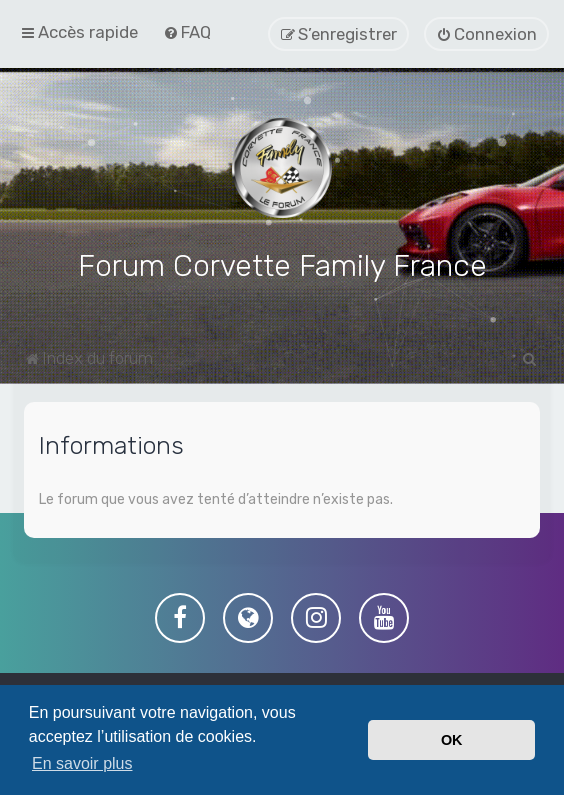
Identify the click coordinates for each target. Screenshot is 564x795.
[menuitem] (187, 32)
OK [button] (452, 740)
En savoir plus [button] (82, 763)
